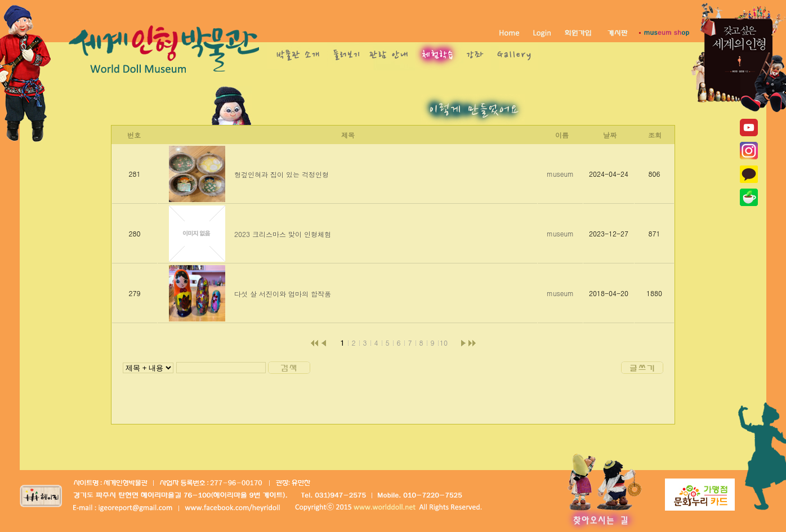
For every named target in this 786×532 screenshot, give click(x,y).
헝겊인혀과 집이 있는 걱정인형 (282, 174)
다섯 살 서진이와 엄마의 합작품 (283, 294)
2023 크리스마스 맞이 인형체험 (283, 234)
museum (560, 174)
